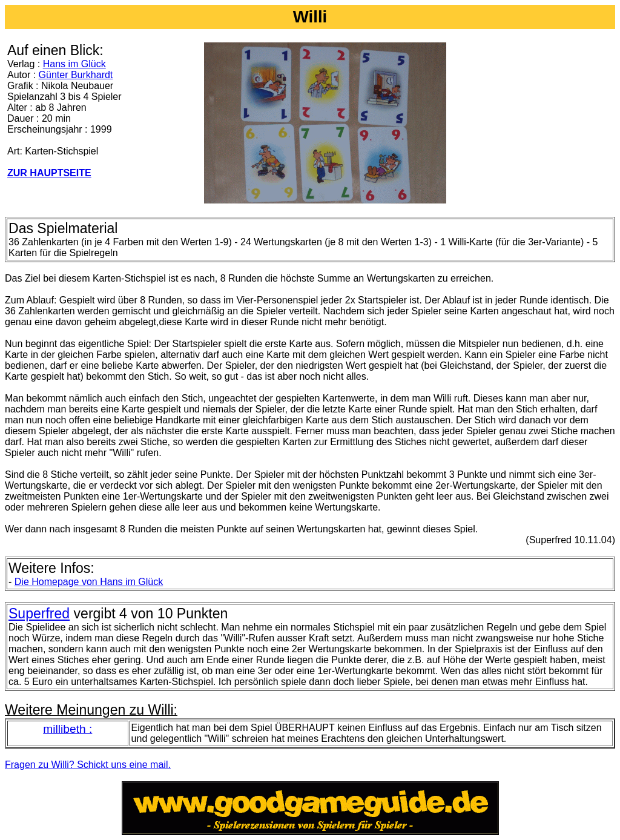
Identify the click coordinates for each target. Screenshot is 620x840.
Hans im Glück (74, 64)
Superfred (39, 613)
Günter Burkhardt (76, 75)
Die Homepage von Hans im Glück (89, 582)
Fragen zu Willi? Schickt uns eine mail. (88, 765)
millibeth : (68, 729)
